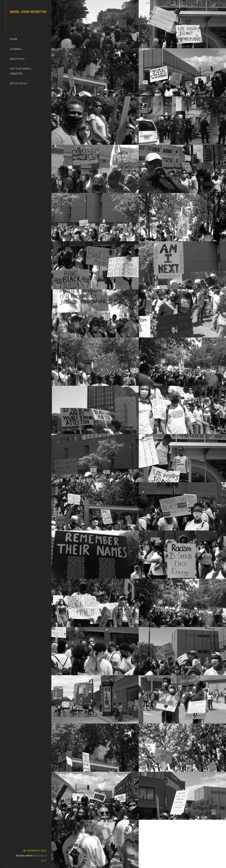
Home (14, 39)
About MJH (17, 59)
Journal (16, 49)
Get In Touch (18, 83)
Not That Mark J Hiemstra (21, 71)
